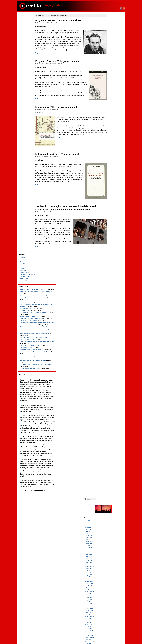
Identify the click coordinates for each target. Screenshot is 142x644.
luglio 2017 (110, 263)
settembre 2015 (111, 308)
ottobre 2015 (110, 306)
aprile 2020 (110, 194)
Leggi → (42, 59)
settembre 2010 (111, 433)
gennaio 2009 (110, 474)
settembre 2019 (111, 209)
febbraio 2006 (110, 547)
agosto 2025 (110, 61)
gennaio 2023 (110, 126)
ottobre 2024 (110, 82)
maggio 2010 (110, 441)
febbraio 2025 (110, 74)
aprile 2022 (110, 144)
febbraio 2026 (110, 49)
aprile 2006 (110, 543)
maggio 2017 (110, 267)
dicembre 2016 (111, 277)
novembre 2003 (111, 603)
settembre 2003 (111, 607)
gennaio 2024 (110, 101)
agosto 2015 (110, 310)
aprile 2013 (110, 369)
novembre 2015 (111, 304)
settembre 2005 (111, 557)
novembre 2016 (111, 279)
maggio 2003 (110, 615)
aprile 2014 (110, 344)
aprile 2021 (110, 169)
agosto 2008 (110, 485)
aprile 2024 (110, 95)
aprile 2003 (110, 618)
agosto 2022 (110, 136)
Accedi (108, 633)
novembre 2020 (111, 180)
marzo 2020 (110, 196)
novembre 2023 (111, 105)
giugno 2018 (110, 240)
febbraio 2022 (110, 148)
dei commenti (112, 637)
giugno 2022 (110, 140)
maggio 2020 (110, 192)
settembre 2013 (111, 358)
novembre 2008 (111, 479)
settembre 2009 (111, 458)
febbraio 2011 (110, 422)
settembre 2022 (111, 134)
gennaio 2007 (110, 524)
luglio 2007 (110, 512)
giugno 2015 (110, 315)
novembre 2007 (111, 503)
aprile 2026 (110, 45)
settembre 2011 (111, 408)
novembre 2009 (111, 454)
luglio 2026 (110, 38)
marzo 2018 (110, 246)
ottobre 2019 (110, 207)
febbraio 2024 (110, 99)
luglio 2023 (110, 113)
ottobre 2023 (110, 107)
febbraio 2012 (110, 398)
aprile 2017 (110, 269)
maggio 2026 (110, 43)
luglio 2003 (110, 611)
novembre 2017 (111, 254)
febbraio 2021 (110, 173)
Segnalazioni (24, 40)
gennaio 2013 (110, 375)
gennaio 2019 (110, 225)
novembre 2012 (111, 379)
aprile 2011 (110, 418)
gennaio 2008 (110, 499)
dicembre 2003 (111, 601)
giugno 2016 (110, 290)
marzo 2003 (110, 620)
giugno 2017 (110, 265)
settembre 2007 (111, 508)
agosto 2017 (110, 261)
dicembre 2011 (111, 402)
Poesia (22, 30)
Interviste (23, 25)
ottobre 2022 (110, 132)
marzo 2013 (110, 371)
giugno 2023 (110, 115)
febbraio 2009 (110, 472)
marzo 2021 (110, 171)
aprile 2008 (110, 493)
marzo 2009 (110, 470)
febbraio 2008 (110, 497)
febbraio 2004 (110, 597)
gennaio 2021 (110, 175)
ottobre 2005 (110, 555)
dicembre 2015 (111, 302)
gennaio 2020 (110, 200)
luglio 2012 (110, 387)
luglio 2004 (110, 586)
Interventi (58, 69)
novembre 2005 (111, 553)
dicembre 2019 (111, 202)
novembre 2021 (111, 155)
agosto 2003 (110, 609)
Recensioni (58, 23)
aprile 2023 (110, 119)
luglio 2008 (110, 487)
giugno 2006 (110, 539)
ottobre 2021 (110, 157)
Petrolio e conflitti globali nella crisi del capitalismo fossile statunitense (27, 82)
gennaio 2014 (110, 350)
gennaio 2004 (110, 599)
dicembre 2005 (111, 551)
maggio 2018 (110, 242)
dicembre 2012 (111, 377)
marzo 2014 (110, 346)
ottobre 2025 (110, 57)
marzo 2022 (110, 146)
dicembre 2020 (111, 178)
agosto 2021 (110, 161)
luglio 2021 (110, 163)
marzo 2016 (110, 296)
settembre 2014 (111, 333)
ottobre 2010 (110, 431)
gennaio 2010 (110, 449)
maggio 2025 (110, 68)
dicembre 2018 (111, 227)
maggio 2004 (110, 591)
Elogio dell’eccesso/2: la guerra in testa (61, 67)
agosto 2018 (110, 236)
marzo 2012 (110, 395)
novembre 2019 (111, 205)
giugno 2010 (110, 439)
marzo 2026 (110, 47)
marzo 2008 (110, 495)
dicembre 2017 (111, 252)
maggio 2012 (110, 391)
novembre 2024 (111, 80)
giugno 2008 (110, 489)
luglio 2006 (110, 537)
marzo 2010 (110, 445)
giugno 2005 (110, 564)
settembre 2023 (111, 109)
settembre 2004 (111, 582)
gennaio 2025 (110, 76)
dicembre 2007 (111, 501)
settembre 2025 (111, 59)
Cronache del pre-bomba (27, 36)
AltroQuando (24, 42)
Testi (21, 28)
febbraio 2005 (110, 572)
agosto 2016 (110, 285)
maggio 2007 (110, 516)
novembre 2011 (111, 404)
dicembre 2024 (111, 78)
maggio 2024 (110, 92)
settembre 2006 (111, 532)
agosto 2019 (110, 211)
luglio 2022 (110, 138)
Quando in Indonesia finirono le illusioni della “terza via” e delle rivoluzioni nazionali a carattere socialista (27, 68)
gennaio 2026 (110, 51)
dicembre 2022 (111, 128)
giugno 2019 (110, 215)
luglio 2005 (110, 562)
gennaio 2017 (110, 275)
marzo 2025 (110, 72)
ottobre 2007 (110, 505)
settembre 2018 (111, 234)
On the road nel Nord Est (27, 88)
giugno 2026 (110, 41)
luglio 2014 (110, 337)
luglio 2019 (110, 213)
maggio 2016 (110, 292)
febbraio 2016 (110, 298)
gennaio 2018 (110, 250)
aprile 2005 (110, 568)
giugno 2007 (110, 514)
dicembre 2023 (111, 103)
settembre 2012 (111, 383)
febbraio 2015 (110, 323)
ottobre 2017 (110, 256)
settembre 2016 (111, 283)
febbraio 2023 (110, 124)
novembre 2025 (111, 55)
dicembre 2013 (111, 352)
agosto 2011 (110, 410)
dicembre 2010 (111, 427)
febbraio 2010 (110, 447)
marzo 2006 (110, 545)
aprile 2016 (110, 294)
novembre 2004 (111, 578)
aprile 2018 (110, 244)
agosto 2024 (110, 86)
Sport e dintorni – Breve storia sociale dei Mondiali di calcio (28, 157)
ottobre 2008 (110, 481)
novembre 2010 (111, 429)
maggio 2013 (110, 366)
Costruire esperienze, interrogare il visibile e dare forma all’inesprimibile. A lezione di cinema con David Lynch (28, 132)
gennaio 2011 (110, 425)
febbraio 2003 (110, 622)
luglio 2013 (110, 362)
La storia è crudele (25, 93)
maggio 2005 (110, 566)
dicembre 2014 (111, 327)
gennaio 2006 (110, 549)
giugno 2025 (110, 65)
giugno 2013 (110, 364)
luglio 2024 (110, 88)
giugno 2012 (110, 389)
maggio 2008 (110, 491)
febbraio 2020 (110, 198)
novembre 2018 (111, 229)
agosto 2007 (110, 510)
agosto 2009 (110, 460)
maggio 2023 (110, 117)
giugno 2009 (110, 464)
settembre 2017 (111, 258)
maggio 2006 (110, 541)
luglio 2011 (110, 412)
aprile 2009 (110, 468)
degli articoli (111, 635)
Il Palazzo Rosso (25, 186)
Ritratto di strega (25, 76)
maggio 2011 (110, 416)
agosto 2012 (110, 385)
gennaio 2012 (110, 400)
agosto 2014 (110, 335)
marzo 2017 (110, 271)
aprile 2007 (110, 518)
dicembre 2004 (111, 576)
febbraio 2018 (110, 248)
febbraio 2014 (110, 348)
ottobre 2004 (110, 580)
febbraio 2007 (110, 522)
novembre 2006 (111, 528)
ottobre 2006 (110, 530)
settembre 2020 (111, 184)
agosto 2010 (110, 435)
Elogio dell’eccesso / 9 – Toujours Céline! (62, 20)
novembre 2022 (111, 130)
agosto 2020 (110, 186)
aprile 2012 (110, 393)
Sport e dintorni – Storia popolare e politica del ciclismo (27, 59)
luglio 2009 (110, 462)
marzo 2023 (110, 122)
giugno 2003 (110, 613)
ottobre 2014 (110, 331)
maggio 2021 (110, 167)
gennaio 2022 (110, 151)
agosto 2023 (110, 111)
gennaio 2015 (110, 325)
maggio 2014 (110, 342)
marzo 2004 (110, 595)
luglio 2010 (110, 437)
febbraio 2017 (110, 273)
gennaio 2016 (110, 300)
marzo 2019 (110, 221)
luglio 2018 (110, 238)
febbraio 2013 (110, 373)
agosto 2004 (110, 584)
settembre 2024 (111, 84)
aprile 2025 (110, 70)
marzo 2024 (110, 97)
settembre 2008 (111, 483)
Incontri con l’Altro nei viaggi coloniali (60, 118)
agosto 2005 (110, 559)
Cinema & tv (24, 32)
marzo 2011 (110, 420)
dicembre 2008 (111, 476)
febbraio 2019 (110, 223)
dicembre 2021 (111, 153)
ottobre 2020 (110, 182)
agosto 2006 (110, 535)
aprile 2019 (110, 219)
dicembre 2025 (111, 53)
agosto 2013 (110, 360)
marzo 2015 (110, 321)
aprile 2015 (110, 319)
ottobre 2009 (110, 456)
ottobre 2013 (110, 356)
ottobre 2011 (110, 406)
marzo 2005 (110, 570)
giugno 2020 (110, 190)
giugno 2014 (110, 339)
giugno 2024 (110, 90)
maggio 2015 (110, 317)
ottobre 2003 (110, 605)
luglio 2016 (110, 288)
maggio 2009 (110, 466)
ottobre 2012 (110, 381)
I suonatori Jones (25, 38)
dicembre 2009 (111, 452)
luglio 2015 (110, 312)
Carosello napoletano (26, 165)
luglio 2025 (110, 63)
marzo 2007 (110, 520)
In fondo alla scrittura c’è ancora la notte (62, 165)
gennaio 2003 (110, 624)
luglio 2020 (110, 188)
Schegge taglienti (25, 34)
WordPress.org (111, 639)
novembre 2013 (111, 354)
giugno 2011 (110, 414)
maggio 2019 (110, 217)
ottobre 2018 (110, 232)
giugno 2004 (110, 589)
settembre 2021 (111, 159)
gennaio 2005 (110, 574)
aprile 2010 (110, 443)
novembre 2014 (111, 329)
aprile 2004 (110, 593)
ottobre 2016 (110, 281)
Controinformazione (26, 23)
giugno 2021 (110, 165)
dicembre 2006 (111, 526)
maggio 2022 (110, 142)
